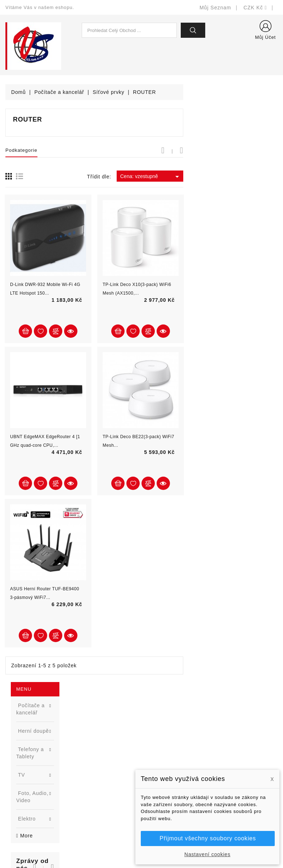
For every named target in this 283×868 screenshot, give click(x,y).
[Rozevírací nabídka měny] (255, 8)
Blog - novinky (94, 776)
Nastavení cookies (207, 854)
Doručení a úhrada (169, 733)
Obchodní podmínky (171, 765)
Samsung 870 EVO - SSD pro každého (59, 267)
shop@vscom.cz (34, 798)
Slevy (83, 733)
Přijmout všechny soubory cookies (208, 838)
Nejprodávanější (96, 755)
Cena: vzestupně (245, 177)
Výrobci (85, 765)
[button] (71, 242)
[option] (47, 294)
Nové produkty (94, 744)
